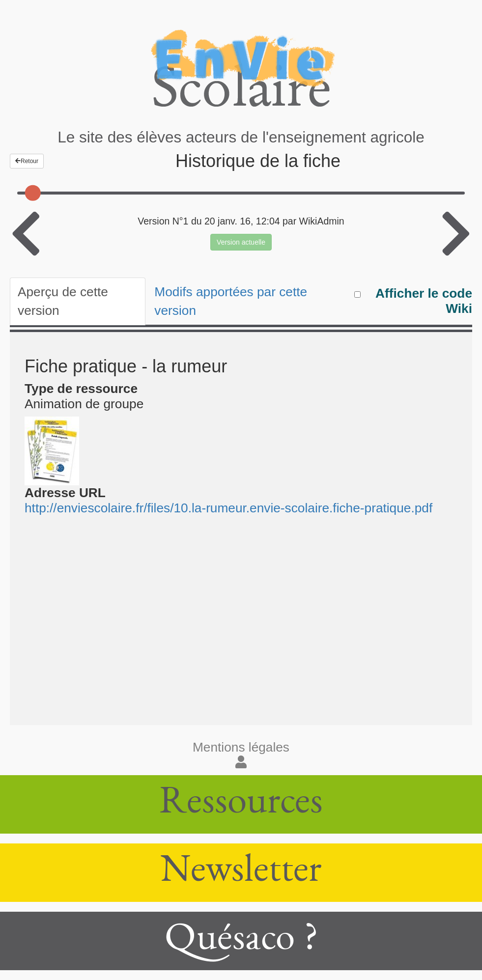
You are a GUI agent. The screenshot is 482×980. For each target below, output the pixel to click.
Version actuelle (241, 242)
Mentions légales (241, 747)
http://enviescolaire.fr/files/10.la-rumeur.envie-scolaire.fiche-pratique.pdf (228, 508)
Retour (27, 161)
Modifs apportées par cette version (231, 301)
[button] (241, 762)
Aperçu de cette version (63, 301)
